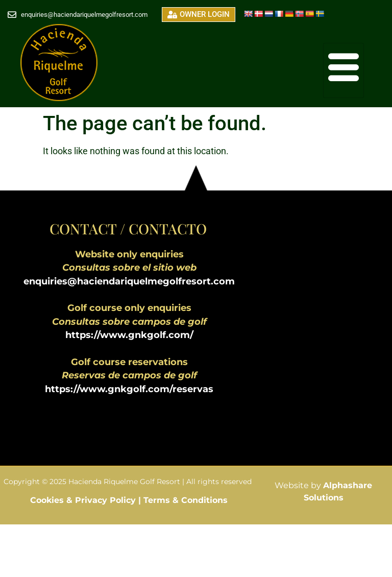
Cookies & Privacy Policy (84, 500)
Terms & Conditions (186, 500)
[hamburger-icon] (344, 70)
